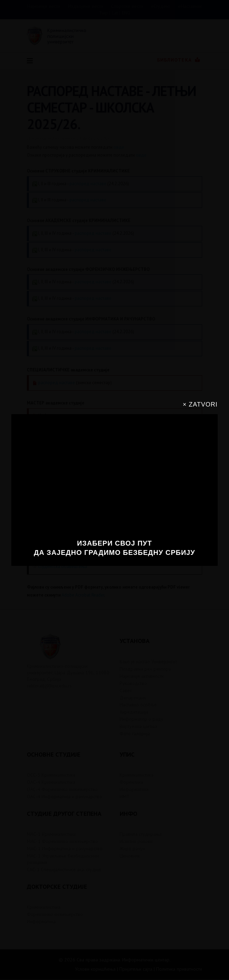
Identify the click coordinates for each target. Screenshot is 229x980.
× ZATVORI (200, 404)
